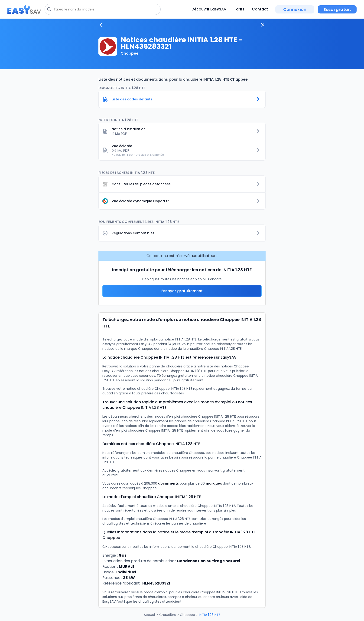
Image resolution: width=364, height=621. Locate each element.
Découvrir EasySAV (209, 9)
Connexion (295, 9)
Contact (260, 9)
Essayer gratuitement (182, 291)
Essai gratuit (337, 9)
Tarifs (239, 9)
